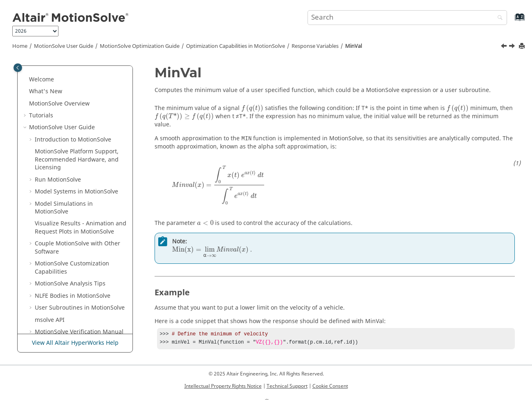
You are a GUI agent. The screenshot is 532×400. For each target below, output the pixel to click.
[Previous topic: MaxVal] (505, 47)
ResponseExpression (80, 146)
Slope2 (61, 194)
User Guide (64, 46)
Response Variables (315, 46)
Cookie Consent (330, 388)
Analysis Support (69, 290)
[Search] (498, 18)
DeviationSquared (76, 122)
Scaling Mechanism (73, 278)
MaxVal (62, 158)
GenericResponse (76, 134)
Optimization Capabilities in (236, 46)
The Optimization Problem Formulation (82, 82)
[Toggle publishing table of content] (18, 68)
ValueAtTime (69, 230)
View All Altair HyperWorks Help (75, 322)
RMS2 (60, 182)
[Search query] (407, 18)
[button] (43, 78)
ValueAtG (64, 218)
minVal (61, 254)
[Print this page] (523, 46)
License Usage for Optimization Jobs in (74, 310)
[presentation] (252, 108)
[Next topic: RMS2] (513, 47)
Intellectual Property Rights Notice (223, 388)
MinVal (354, 46)
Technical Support (287, 388)
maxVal (62, 242)
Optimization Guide (140, 46)
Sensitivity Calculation (76, 266)
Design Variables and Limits (84, 98)
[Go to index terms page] (511, 21)
